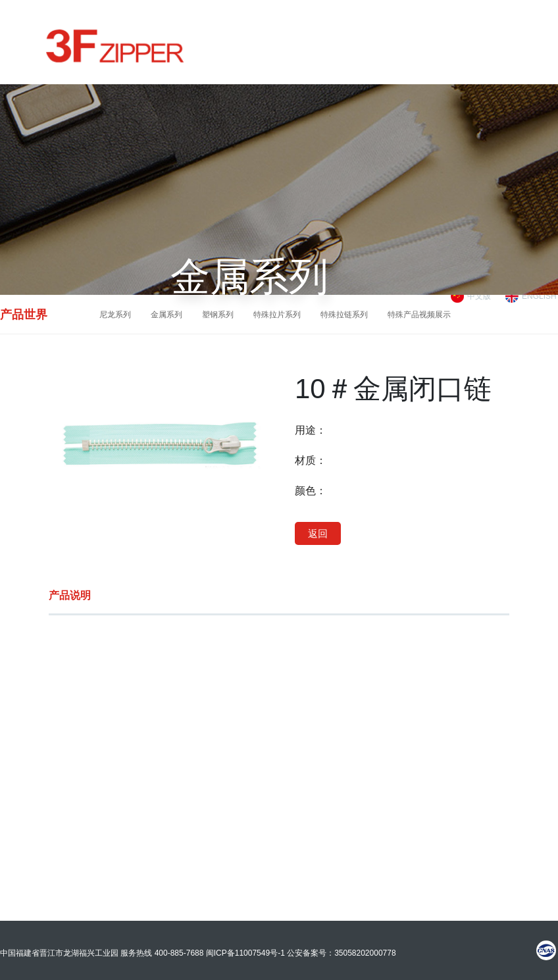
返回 (318, 533)
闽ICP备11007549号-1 (245, 953)
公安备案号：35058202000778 (341, 953)
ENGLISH (539, 296)
